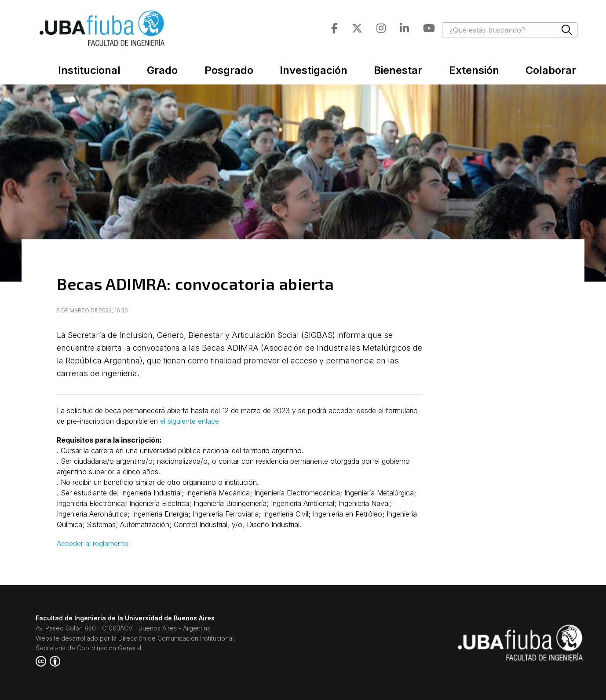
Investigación (314, 70)
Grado (162, 70)
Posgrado (229, 70)
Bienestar (398, 70)
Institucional (89, 70)
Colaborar (551, 70)
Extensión (474, 70)
